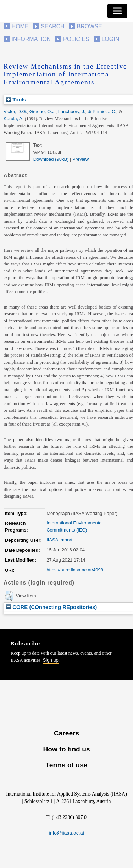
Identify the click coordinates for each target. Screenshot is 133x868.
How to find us (66, 749)
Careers (66, 733)
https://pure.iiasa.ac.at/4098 (75, 570)
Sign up (51, 660)
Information (31, 39)
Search (53, 26)
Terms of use (66, 765)
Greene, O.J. (43, 112)
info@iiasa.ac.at (67, 833)
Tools (16, 99)
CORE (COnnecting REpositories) (51, 607)
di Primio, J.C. (102, 112)
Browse (89, 26)
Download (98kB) (51, 159)
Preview (81, 159)
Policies (76, 39)
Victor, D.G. (15, 112)
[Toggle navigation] (117, 11)
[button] (9, 596)
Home (20, 26)
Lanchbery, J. (72, 112)
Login (110, 39)
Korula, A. (13, 119)
